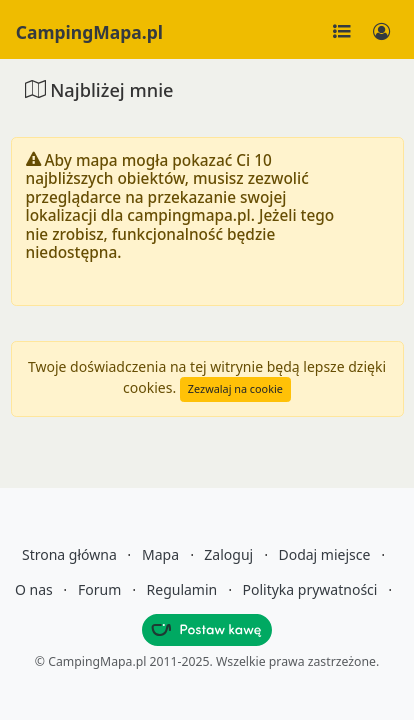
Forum (99, 589)
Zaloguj (228, 554)
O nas (34, 589)
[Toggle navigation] (342, 32)
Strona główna (69, 554)
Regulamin (182, 589)
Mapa (160, 554)
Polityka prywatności (310, 589)
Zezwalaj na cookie (235, 388)
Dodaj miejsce (324, 554)
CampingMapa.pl (89, 32)
